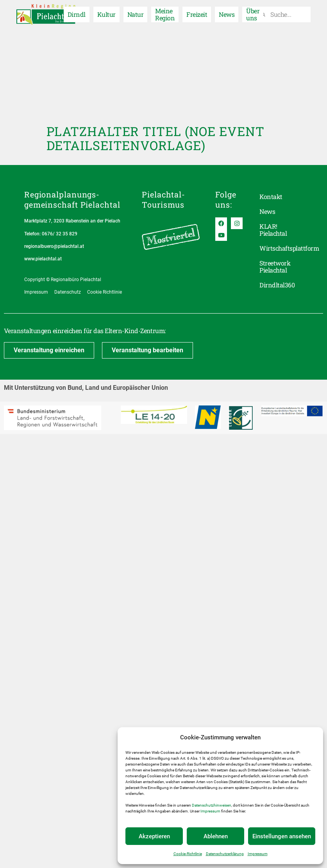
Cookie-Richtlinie (188, 854)
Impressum (210, 811)
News (227, 14)
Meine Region (165, 14)
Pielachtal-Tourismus (163, 199)
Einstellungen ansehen (282, 836)
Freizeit (197, 14)
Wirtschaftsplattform (281, 248)
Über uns (253, 14)
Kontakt (271, 196)
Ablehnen (216, 836)
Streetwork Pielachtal (275, 266)
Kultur (106, 14)
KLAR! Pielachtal (273, 230)
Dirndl (77, 14)
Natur (135, 14)
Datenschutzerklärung (225, 854)
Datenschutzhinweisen (212, 805)
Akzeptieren (154, 836)
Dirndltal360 (277, 285)
